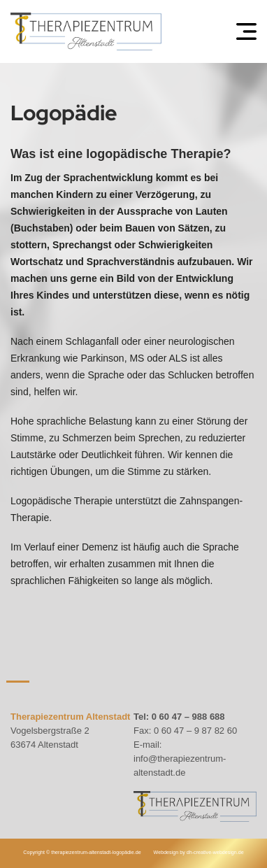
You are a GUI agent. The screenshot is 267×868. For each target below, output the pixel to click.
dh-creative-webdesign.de (215, 853)
